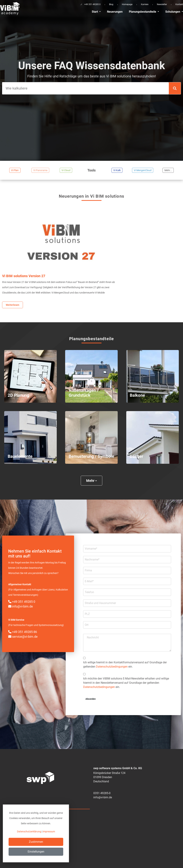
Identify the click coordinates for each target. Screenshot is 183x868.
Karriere (145, 4)
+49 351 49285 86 (23, 632)
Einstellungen (36, 852)
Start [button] (95, 12)
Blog (111, 4)
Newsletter (162, 4)
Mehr (91, 481)
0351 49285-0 (102, 793)
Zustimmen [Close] (36, 842)
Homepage (127, 4)
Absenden (91, 699)
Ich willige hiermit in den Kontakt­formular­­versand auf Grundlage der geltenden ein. (125, 664)
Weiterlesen (13, 305)
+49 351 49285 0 (22, 602)
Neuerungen (115, 12)
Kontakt (179, 4)
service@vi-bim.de (23, 637)
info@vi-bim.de (21, 606)
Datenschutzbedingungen (112, 667)
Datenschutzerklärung (29, 831)
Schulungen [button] (173, 12)
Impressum (49, 831)
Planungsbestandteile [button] (143, 12)
